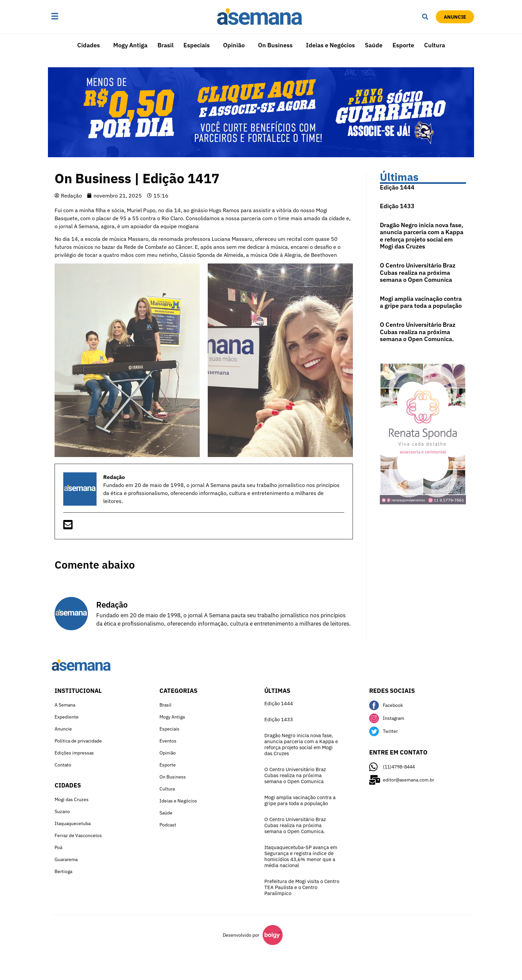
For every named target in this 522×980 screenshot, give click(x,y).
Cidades (89, 45)
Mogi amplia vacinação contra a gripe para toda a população (421, 302)
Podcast (168, 825)
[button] (76, 17)
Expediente (67, 717)
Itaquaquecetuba (73, 823)
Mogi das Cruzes (72, 799)
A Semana (65, 705)
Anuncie (63, 729)
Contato (63, 765)
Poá (58, 847)
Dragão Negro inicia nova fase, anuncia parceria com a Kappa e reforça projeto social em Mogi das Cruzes (422, 236)
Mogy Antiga (130, 45)
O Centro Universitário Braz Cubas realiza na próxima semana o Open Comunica (418, 272)
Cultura (435, 45)
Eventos (168, 741)
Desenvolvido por (241, 935)
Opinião (234, 45)
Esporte (403, 45)
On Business (275, 45)
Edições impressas (74, 753)
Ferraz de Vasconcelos (78, 835)
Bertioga (63, 871)
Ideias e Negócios (330, 45)
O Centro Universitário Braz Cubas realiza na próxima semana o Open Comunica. (418, 332)
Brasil (165, 45)
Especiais (197, 45)
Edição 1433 (397, 206)
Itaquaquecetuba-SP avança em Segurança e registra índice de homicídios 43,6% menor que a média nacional (301, 856)
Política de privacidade (78, 741)
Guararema (66, 859)
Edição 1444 (397, 187)
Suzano (62, 811)
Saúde (374, 45)
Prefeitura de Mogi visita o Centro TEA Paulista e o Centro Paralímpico (302, 887)
